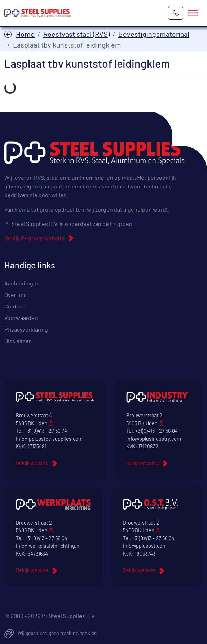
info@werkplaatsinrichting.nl (48, 546)
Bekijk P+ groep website (35, 238)
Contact (14, 306)
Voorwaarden (21, 318)
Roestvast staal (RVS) (76, 34)
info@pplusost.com (145, 546)
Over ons (16, 295)
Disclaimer (18, 341)
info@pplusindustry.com (154, 439)
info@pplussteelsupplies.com (49, 439)
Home (25, 34)
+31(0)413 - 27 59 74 (46, 431)
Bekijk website (32, 463)
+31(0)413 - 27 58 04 (157, 431)
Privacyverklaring (26, 329)
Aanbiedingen (22, 283)
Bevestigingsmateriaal (154, 34)
